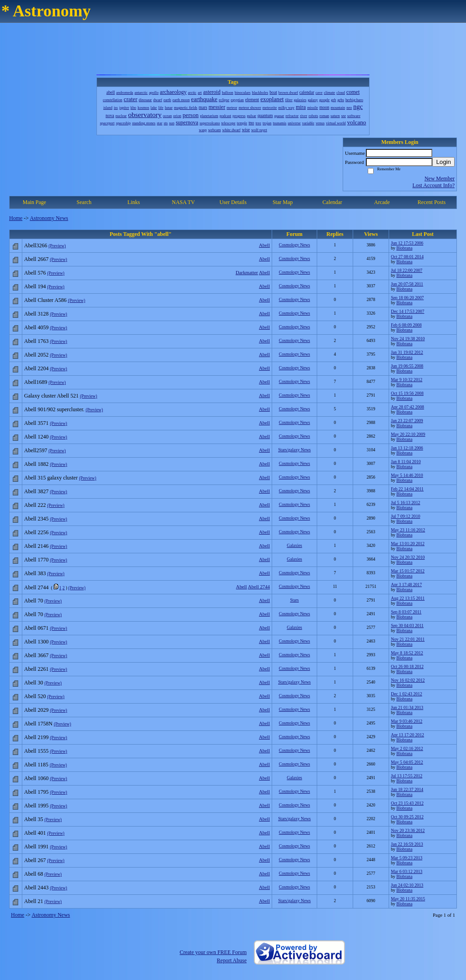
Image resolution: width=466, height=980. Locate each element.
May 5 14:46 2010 (407, 475)
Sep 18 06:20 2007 (407, 298)
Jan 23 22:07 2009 (407, 421)
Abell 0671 (36, 628)
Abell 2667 (36, 259)
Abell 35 (34, 819)
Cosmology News (295, 245)
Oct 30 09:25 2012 (407, 817)
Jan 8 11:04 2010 (406, 462)
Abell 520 (35, 696)
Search (84, 202)
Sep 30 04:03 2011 (407, 625)
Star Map (283, 202)
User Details (233, 202)
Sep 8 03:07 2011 (406, 612)
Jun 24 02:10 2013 (407, 885)
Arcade (382, 202)
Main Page (35, 202)
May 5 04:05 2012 (407, 762)
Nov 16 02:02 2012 (408, 680)
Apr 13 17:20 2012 (408, 735)
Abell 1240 (36, 437)
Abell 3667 (36, 655)
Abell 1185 (36, 765)
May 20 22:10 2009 (408, 434)
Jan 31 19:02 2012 (407, 352)
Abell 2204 (36, 368)
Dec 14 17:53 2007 (408, 311)
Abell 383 (35, 573)
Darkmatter (247, 272)
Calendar (332, 202)
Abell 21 (34, 901)
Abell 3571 (36, 423)
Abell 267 (35, 860)
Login (443, 162)
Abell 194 (35, 286)
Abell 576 (35, 273)
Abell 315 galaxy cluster (51, 478)
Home (16, 218)
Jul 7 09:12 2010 (405, 516)
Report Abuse (232, 960)
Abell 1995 (36, 806)
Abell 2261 (36, 669)
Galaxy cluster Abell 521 (51, 396)
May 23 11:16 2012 (408, 530)
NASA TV (183, 202)
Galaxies (294, 545)
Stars (294, 600)
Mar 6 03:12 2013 (407, 871)
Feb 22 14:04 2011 (407, 489)
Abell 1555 (36, 751)
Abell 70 (34, 601)
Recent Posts (432, 202)
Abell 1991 (36, 847)
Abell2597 (36, 450)
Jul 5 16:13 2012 (405, 503)
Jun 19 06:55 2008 (407, 366)
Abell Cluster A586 (45, 300)
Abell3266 (36, 245)
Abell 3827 (36, 491)
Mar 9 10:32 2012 (407, 380)
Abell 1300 (36, 642)
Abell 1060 (36, 778)
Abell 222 (35, 505)
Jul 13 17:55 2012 (407, 776)
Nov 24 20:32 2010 (408, 557)
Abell (264, 245)
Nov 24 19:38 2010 (408, 339)
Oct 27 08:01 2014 (407, 257)
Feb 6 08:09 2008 (406, 325)
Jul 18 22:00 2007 (407, 270)
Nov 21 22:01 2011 (408, 639)
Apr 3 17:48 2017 (406, 584)
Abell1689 (36, 382)
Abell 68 (34, 874)
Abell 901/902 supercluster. (54, 409)
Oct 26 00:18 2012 (407, 666)
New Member (440, 179)
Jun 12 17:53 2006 (407, 243)
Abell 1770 (36, 560)
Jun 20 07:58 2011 (407, 284)
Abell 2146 (36, 546)
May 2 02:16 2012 (407, 748)
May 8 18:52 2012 (407, 653)
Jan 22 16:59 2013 (407, 844)
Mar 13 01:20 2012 (408, 544)
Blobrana (404, 248)
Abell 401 (35, 833)
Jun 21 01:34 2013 (407, 707)
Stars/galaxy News (294, 450)
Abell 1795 (36, 792)
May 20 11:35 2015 (408, 899)
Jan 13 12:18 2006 (407, 448)
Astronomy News (49, 218)
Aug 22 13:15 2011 (408, 598)
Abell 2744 (259, 587)
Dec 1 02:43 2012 (406, 694)
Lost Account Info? (433, 185)
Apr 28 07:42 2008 (408, 407)
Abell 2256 (36, 532)
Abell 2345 (36, 519)
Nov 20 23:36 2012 (408, 830)
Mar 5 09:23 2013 (407, 858)
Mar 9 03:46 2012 (407, 721)
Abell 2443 (36, 888)
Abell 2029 (36, 710)
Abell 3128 (36, 314)
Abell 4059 (36, 327)
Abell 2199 (36, 737)
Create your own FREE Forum (213, 952)
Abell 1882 (36, 464)
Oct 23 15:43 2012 (407, 803)
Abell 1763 (36, 341)
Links (134, 202)
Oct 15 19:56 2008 (407, 393)
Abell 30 (34, 683)
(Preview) (57, 246)
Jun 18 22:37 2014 (407, 789)
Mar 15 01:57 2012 (408, 571)
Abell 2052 (36, 355)
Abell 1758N (38, 724)
